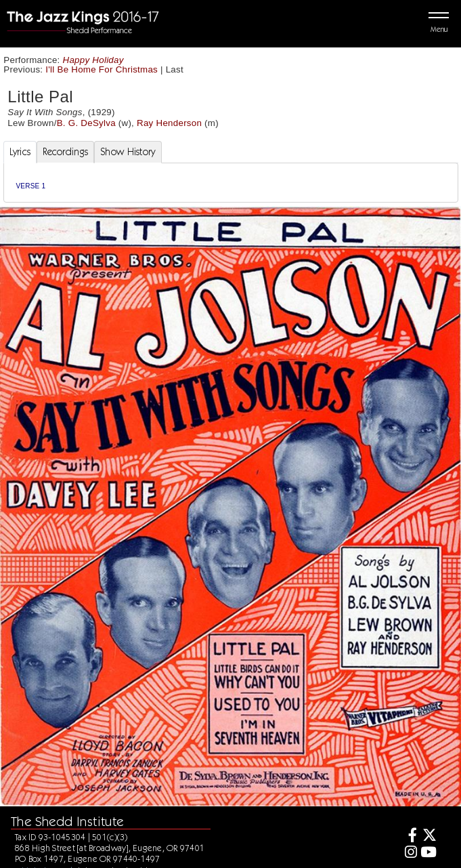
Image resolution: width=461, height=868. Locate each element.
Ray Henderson (169, 123)
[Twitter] (429, 836)
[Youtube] (429, 853)
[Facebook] (409, 836)
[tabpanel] (231, 183)
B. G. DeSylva (86, 123)
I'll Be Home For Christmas (102, 69)
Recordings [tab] (65, 152)
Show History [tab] (128, 152)
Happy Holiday (93, 60)
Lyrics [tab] (20, 152)
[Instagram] (409, 853)
